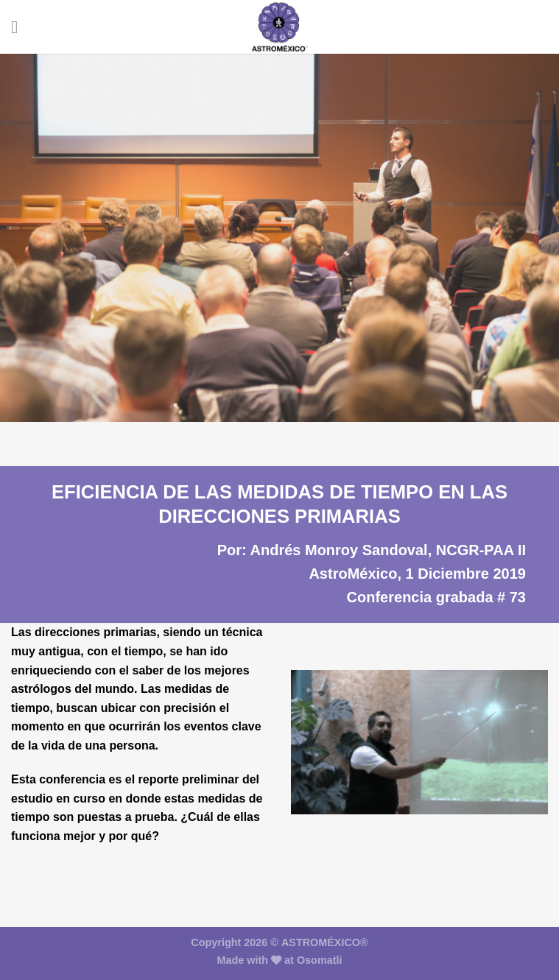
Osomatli (320, 960)
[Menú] (20, 27)
